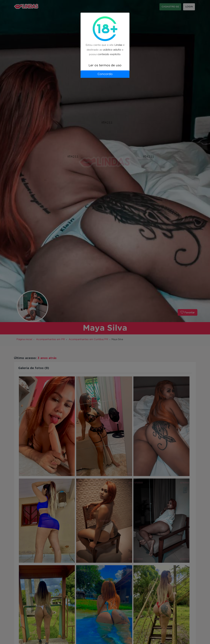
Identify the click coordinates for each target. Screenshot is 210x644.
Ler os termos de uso (105, 65)
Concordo (105, 74)
